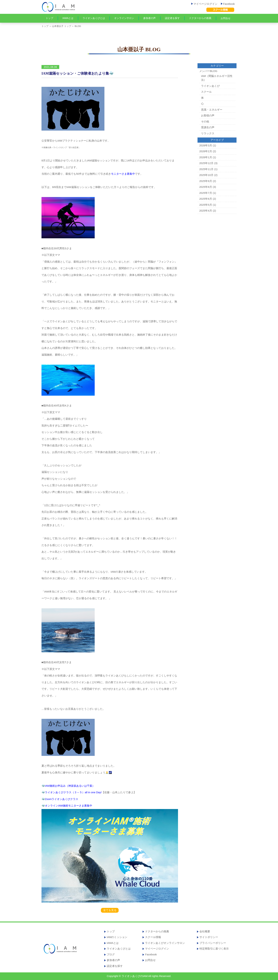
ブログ (111, 954)
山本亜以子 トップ (62, 26)
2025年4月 (206, 211)
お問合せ (226, 18)
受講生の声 (208, 127)
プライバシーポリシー (213, 943)
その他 (205, 121)
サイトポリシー (209, 937)
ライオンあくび (210, 86)
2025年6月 (206, 199)
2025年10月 (206, 175)
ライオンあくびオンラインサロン (165, 943)
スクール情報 (153, 937)
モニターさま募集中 (123, 174)
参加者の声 (149, 18)
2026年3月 (206, 145)
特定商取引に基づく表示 (214, 949)
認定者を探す (172, 18)
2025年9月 (206, 181)
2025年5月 (206, 205)
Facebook (228, 4)
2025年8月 (206, 187)
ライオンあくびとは (94, 18)
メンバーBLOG (208, 71)
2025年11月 (206, 169)
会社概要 (205, 931)
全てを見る (110, 910)
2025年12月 (206, 163)
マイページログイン (204, 4)
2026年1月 (206, 157)
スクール (206, 92)
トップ (49, 18)
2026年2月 (206, 151)
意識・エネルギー (212, 110)
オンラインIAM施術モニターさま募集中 (69, 806)
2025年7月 (206, 193)
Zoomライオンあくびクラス (62, 799)
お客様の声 (208, 115)
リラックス (208, 133)
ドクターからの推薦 (200, 18)
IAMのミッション (117, 937)
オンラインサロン (124, 18)
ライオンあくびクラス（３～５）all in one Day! (73, 792)
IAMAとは (68, 18)
